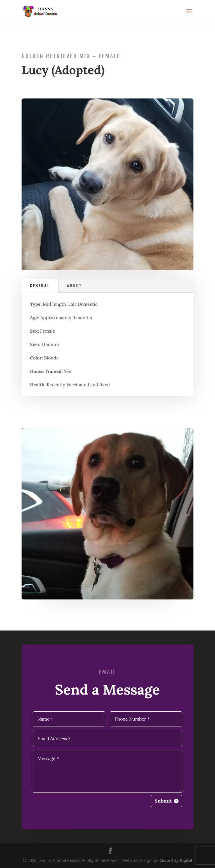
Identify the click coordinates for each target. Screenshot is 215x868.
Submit (163, 801)
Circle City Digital (176, 860)
